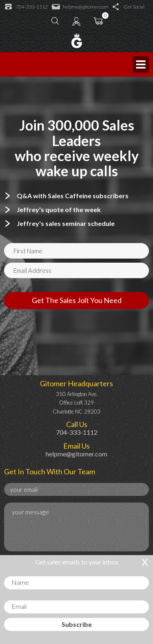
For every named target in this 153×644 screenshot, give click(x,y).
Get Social (129, 7)
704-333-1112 (26, 7)
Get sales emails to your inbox (77, 562)
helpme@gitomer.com (80, 7)
